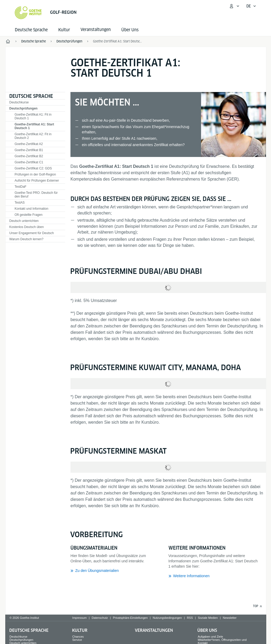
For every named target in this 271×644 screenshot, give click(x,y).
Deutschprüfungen (23, 108)
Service (77, 640)
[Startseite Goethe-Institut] (28, 13)
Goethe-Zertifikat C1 (29, 162)
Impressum (79, 618)
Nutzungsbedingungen (167, 618)
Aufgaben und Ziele (210, 637)
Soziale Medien (208, 618)
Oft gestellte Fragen (28, 215)
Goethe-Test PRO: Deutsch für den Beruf (36, 195)
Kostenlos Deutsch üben (26, 227)
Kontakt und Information (31, 209)
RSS (190, 618)
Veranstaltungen (154, 630)
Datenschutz (100, 618)
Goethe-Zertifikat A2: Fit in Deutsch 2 (33, 136)
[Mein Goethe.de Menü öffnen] (234, 6)
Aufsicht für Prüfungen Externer (37, 181)
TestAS (20, 203)
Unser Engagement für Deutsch (32, 233)
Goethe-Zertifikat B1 (29, 150)
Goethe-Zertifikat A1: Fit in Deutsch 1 (33, 116)
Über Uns (130, 30)
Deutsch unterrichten (24, 221)
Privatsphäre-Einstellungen (130, 618)
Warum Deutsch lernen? (26, 239)
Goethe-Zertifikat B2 (29, 156)
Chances (78, 637)
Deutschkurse (19, 102)
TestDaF (21, 187)
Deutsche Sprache (31, 30)
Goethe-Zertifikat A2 (29, 144)
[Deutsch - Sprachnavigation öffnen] (251, 6)
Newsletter (230, 618)
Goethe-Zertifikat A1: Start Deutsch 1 (118, 41)
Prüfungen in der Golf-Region (35, 174)
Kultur (64, 30)
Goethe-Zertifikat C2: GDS (33, 168)
